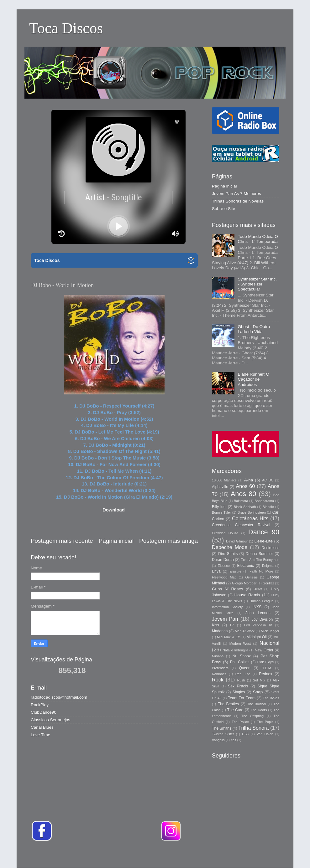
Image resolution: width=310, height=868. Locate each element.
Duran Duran (223, 560)
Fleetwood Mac (224, 577)
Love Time (40, 735)
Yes (234, 740)
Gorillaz (268, 583)
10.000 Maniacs (224, 480)
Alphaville (220, 487)
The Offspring (252, 716)
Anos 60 (246, 486)
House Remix (247, 595)
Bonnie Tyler (221, 512)
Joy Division (262, 619)
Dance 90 (264, 532)
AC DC (268, 480)
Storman (199, 855)
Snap (258, 692)
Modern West (240, 644)
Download (114, 510)
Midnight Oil (256, 637)
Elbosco (223, 566)
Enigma (268, 566)
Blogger (243, 855)
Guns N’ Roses (228, 589)
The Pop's (265, 722)
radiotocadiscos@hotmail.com (59, 697)
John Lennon (258, 613)
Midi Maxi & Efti (229, 637)
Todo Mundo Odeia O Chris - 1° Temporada (258, 239)
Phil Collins (240, 662)
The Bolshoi (257, 704)
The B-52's (271, 698)
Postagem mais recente (62, 541)
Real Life (243, 674)
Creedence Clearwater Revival (241, 525)
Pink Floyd (265, 662)
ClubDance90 (44, 712)
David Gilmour (237, 541)
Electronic (246, 566)
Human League (261, 601)
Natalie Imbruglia (235, 650)
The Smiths (222, 728)
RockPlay (40, 705)
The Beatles (228, 704)
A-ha (249, 480)
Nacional (269, 643)
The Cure (235, 710)
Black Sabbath (245, 507)
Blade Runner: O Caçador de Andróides (253, 379)
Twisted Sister (223, 734)
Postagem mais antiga (168, 541)
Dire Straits (228, 554)
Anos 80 (243, 494)
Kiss (215, 625)
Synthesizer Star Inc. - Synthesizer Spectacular (257, 284)
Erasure (235, 571)
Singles (239, 692)
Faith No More (261, 571)
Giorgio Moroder (244, 583)
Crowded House (225, 533)
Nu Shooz (242, 656)
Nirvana (218, 656)
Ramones (219, 674)
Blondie (268, 507)
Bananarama (264, 501)
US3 (245, 734)
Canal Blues (42, 727)
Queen (244, 668)
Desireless (270, 548)
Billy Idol (219, 507)
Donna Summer (259, 554)
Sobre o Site (223, 209)
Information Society (227, 607)
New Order (264, 650)
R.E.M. (267, 668)
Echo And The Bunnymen (260, 560)
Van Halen (265, 734)
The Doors (259, 710)
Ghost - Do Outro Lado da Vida (254, 329)
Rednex (265, 674)
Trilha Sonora (253, 728)
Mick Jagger (270, 631)
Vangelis (218, 740)
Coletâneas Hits (250, 518)
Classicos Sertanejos (50, 720)
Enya (216, 571)
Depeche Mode (230, 547)
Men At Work (245, 631)
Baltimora (241, 501)
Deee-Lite (263, 541)
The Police (240, 722)
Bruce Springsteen (252, 512)
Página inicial (116, 541)
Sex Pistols (238, 686)
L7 (232, 625)
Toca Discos (66, 28)
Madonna (220, 631)
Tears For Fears (242, 698)
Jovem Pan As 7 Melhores (236, 194)
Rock (218, 680)
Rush (241, 680)
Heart (258, 589)
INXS (257, 607)
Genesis (251, 577)
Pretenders (220, 668)
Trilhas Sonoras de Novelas (238, 201)
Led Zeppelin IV (258, 625)
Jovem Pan (225, 619)
